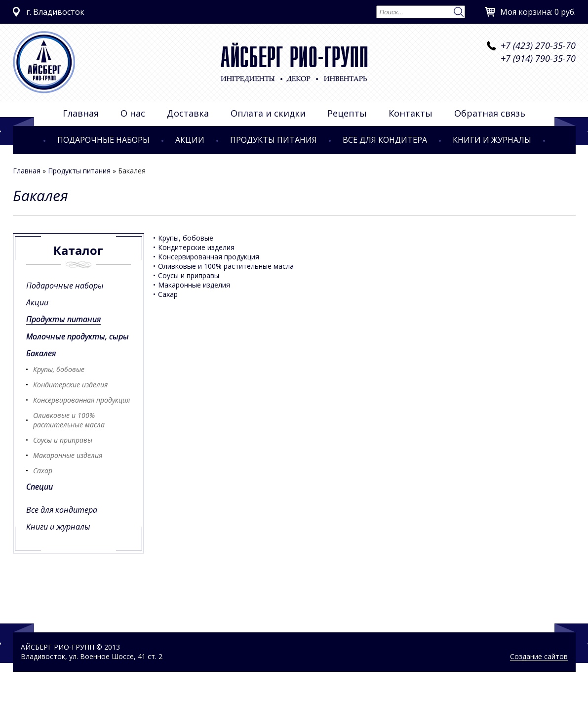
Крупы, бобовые (59, 369)
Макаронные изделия (68, 455)
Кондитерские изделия (70, 385)
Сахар (43, 471)
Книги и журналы (492, 140)
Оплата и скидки (268, 113)
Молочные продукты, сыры (78, 336)
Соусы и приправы (63, 440)
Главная (81, 113)
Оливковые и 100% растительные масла (69, 420)
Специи (39, 487)
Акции (190, 140)
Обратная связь (490, 113)
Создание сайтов (539, 656)
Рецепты (347, 113)
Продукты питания (274, 140)
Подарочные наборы (103, 140)
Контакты (411, 113)
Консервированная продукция (81, 400)
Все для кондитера (385, 140)
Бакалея (41, 353)
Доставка (188, 113)
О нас (133, 113)
